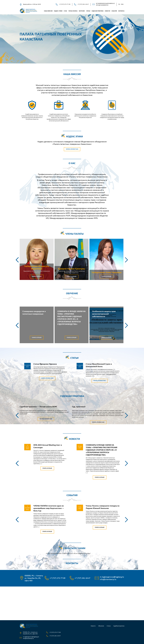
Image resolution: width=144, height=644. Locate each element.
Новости (107, 11)
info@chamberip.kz (102, 5)
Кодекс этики (58, 11)
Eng (122, 4)
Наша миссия (48, 11)
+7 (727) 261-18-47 (83, 4)
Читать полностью (72, 149)
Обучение (82, 11)
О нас (65, 11)
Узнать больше (37, 277)
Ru (119, 4)
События (114, 11)
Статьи (88, 11)
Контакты (121, 11)
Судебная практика (97, 11)
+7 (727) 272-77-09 (65, 4)
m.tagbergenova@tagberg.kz (105, 4)
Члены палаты (73, 11)
